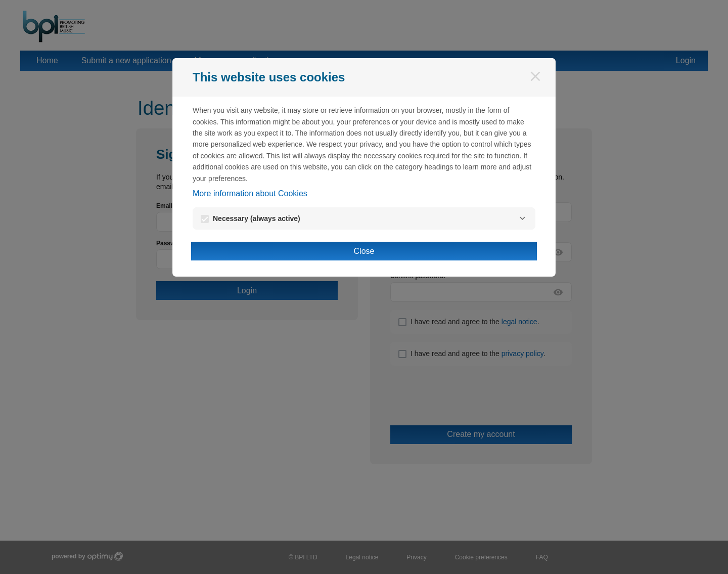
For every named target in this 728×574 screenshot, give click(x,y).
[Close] (535, 76)
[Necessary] (522, 218)
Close (364, 251)
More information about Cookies (250, 193)
